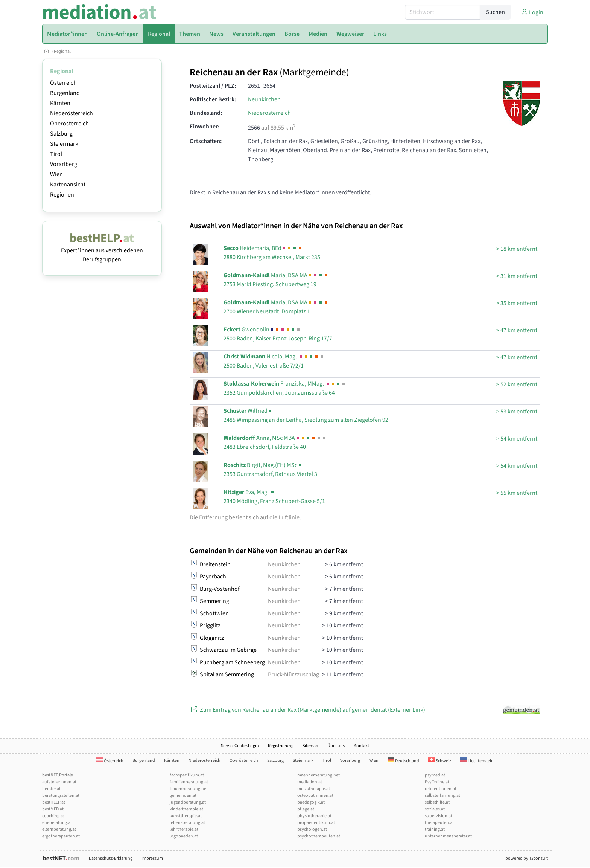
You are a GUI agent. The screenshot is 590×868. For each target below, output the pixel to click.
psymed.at (435, 775)
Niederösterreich (71, 113)
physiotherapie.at (314, 816)
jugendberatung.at (188, 802)
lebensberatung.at (187, 823)
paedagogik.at (311, 802)
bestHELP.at (54, 802)
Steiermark (64, 144)
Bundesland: (206, 113)
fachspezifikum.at (187, 775)
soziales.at (435, 809)
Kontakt (361, 746)
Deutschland (403, 761)
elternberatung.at (59, 829)
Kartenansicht (68, 185)
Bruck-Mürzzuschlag (293, 674)
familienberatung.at (189, 782)
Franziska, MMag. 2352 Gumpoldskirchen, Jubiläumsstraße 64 (285, 388)
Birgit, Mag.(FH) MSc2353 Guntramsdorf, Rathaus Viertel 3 (270, 470)
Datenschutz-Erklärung (111, 858)
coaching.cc (53, 816)
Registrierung (281, 746)
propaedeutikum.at (316, 823)
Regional (62, 51)
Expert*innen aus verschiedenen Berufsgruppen (102, 250)
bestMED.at (53, 809)
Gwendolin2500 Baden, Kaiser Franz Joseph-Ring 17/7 (278, 334)
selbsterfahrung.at (442, 796)
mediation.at (310, 782)
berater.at (51, 789)
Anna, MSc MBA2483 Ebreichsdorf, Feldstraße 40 (275, 442)
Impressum (152, 858)
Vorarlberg (64, 164)
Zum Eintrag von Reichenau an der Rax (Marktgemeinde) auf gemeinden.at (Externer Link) (307, 710)
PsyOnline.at (437, 782)
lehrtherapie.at (184, 829)
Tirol (56, 154)
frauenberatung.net (189, 789)
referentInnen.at (441, 789)
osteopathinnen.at (315, 796)
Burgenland (65, 93)
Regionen (62, 195)
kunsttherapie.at (186, 816)
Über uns (336, 746)
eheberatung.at (57, 823)
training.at (435, 829)
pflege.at (306, 809)
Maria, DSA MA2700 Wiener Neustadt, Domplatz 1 (276, 307)
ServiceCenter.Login (240, 746)
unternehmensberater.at (448, 836)
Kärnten (60, 103)
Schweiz (440, 761)
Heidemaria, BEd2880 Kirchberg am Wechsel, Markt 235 (272, 253)
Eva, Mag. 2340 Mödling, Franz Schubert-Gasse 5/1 (274, 497)
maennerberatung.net (319, 775)
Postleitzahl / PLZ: (213, 86)
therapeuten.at (439, 823)
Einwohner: (205, 127)
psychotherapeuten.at (319, 836)
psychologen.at (312, 829)
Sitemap (310, 746)
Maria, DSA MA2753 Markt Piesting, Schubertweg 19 (276, 280)
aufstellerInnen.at (59, 782)
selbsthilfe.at (437, 802)
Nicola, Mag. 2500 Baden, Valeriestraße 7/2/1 (274, 361)
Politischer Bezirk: (213, 99)
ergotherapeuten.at (61, 836)
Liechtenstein (477, 761)
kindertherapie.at (186, 809)
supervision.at (439, 816)
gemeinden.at (183, 796)
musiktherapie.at (314, 789)
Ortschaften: (206, 141)
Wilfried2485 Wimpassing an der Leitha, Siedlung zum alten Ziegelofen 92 (306, 415)
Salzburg (61, 134)
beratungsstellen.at (61, 796)
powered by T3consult (527, 858)
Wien (56, 174)
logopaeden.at (184, 836)
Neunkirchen (264, 99)
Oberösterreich (69, 124)
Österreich (63, 83)
